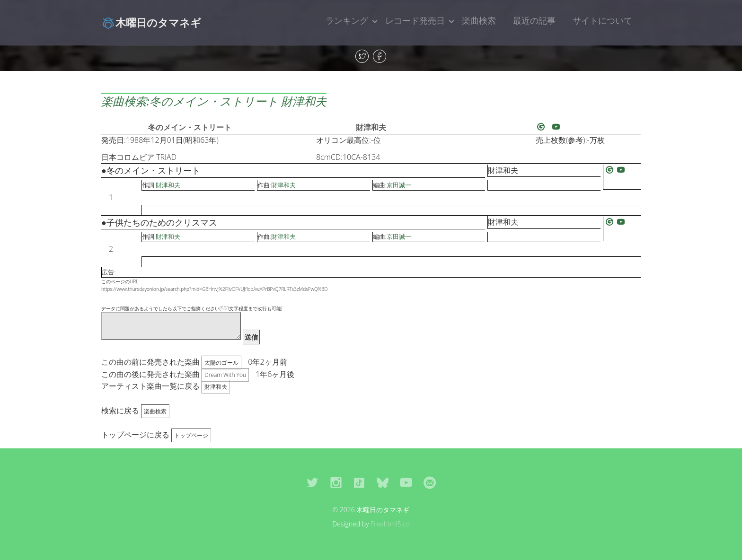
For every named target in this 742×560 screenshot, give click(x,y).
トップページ (191, 435)
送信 (251, 337)
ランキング (347, 20)
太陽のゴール (221, 363)
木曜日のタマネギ (151, 22)
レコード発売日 (415, 20)
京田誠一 (399, 185)
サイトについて (602, 20)
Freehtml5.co (390, 524)
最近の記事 (534, 20)
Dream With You (225, 375)
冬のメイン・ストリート (190, 127)
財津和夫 (371, 127)
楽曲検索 (479, 20)
